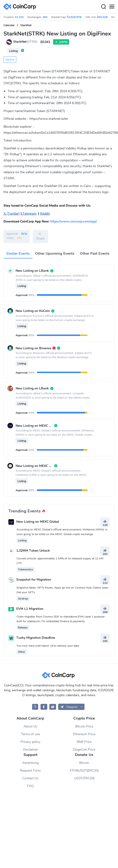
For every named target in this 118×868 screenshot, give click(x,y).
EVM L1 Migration (30, 609)
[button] (71, 707)
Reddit (45, 213)
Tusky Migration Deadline (36, 638)
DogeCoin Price (84, 750)
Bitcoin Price (84, 726)
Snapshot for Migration (34, 580)
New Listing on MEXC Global (38, 522)
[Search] (103, 7)
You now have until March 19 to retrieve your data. (48, 646)
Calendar (9, 25)
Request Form (30, 771)
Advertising (30, 763)
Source (10, 60)
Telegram (29, 213)
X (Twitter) (12, 213)
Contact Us (30, 778)
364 (45, 17)
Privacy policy (30, 742)
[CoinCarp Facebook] (44, 707)
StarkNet (26, 25)
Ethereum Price (84, 734)
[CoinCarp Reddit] (53, 707)
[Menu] (112, 7)
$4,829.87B (74, 17)
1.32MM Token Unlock (33, 551)
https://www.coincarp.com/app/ (74, 221)
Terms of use (30, 734)
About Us (30, 726)
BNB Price (84, 742)
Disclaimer (30, 750)
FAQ (30, 786)
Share (40, 236)
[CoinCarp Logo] (21, 7)
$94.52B (102, 17)
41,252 (19, 17)
